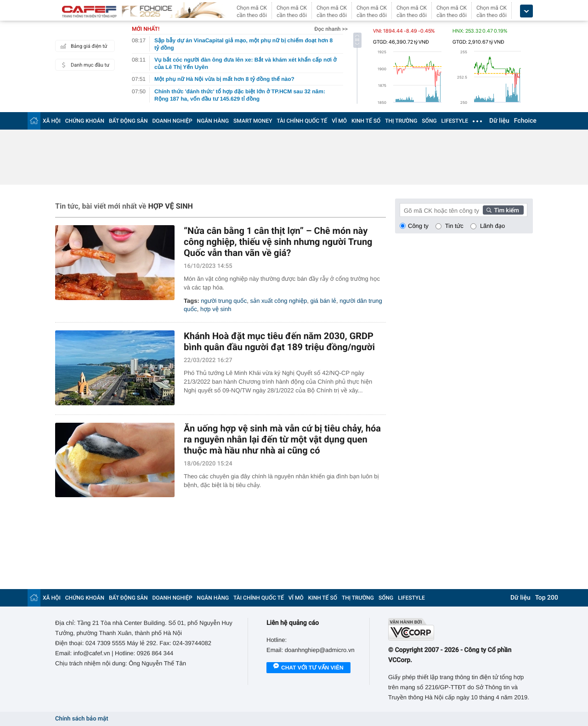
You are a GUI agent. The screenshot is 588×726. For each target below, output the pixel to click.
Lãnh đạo (492, 226)
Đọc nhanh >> (331, 29)
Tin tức (454, 226)
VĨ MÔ (339, 121)
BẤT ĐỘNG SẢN (128, 121)
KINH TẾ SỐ (366, 121)
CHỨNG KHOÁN (85, 121)
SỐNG (429, 121)
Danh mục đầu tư (84, 65)
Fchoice (525, 121)
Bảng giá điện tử (83, 46)
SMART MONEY (253, 121)
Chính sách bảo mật (82, 719)
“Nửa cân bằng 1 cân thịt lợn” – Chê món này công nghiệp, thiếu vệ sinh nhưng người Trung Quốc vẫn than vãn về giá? (278, 242)
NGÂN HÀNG (213, 121)
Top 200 (547, 598)
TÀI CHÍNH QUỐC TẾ (302, 121)
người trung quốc (224, 301)
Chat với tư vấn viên (308, 668)
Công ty (418, 226)
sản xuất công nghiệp (278, 301)
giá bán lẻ (323, 301)
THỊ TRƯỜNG (401, 121)
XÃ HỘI (52, 121)
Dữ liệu (499, 121)
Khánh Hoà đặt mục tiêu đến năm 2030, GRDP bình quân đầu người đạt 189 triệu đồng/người (279, 341)
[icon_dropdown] (526, 11)
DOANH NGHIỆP (172, 121)
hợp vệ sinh (216, 309)
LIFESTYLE (455, 121)
